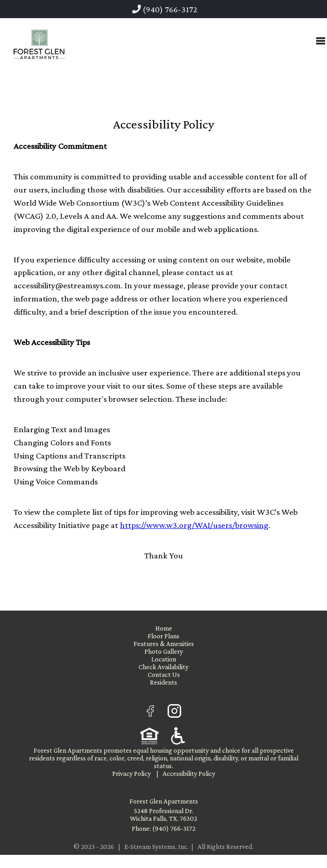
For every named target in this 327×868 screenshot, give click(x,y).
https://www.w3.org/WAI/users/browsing (194, 525)
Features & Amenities (164, 644)
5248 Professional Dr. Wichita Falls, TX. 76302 (163, 814)
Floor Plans (163, 636)
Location (164, 659)
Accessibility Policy (189, 773)
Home (164, 628)
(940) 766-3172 (165, 9)
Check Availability (163, 667)
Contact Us (164, 674)
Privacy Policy (131, 773)
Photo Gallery (164, 651)
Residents (163, 682)
